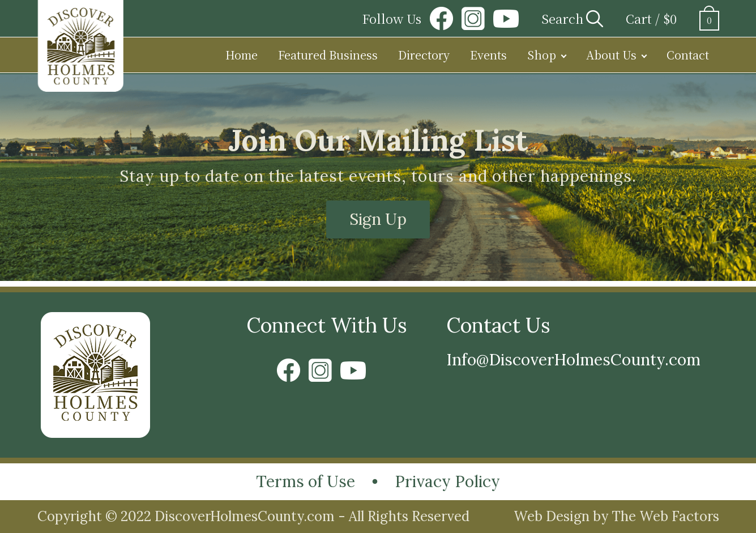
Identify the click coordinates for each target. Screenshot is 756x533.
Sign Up (378, 219)
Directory (424, 55)
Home (242, 55)
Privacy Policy (447, 481)
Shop (542, 55)
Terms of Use (306, 481)
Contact (688, 55)
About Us (611, 55)
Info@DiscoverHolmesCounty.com (573, 360)
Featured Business (328, 55)
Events (488, 55)
